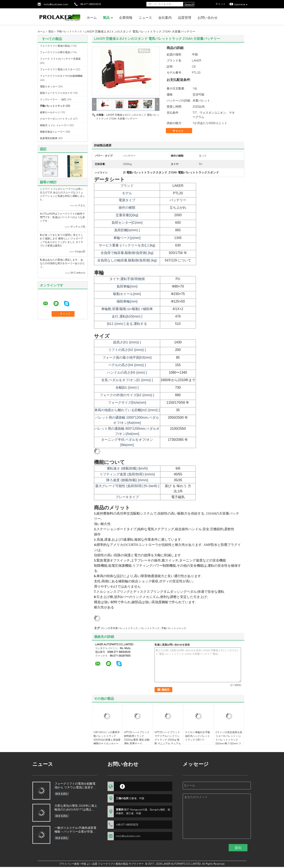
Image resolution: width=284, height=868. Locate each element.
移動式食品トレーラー (52, 132)
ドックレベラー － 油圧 (53, 99)
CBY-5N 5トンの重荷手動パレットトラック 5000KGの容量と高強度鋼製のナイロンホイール (107, 740)
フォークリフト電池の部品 (55, 46)
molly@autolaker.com (56, 4)
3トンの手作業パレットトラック (120, 628)
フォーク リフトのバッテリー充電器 (60, 59)
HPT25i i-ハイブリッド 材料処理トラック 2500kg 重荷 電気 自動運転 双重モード (137, 738)
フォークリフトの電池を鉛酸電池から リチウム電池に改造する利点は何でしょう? (75, 786)
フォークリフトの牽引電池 (55, 52)
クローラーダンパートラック (56, 119)
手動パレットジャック (174, 628)
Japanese (241, 4)
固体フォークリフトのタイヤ (56, 93)
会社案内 (165, 17)
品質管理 (185, 17)
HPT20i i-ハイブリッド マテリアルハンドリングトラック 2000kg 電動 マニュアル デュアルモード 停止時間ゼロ (168, 740)
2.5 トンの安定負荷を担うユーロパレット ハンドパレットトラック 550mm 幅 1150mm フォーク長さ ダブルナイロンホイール (229, 742)
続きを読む (62, 794)
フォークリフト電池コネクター (57, 69)
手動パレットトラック (69, 31)
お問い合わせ (208, 17)
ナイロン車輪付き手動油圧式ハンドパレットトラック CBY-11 (198, 736)
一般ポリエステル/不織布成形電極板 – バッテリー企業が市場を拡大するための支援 (75, 830)
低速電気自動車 (49, 138)
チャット (181, 131)
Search (189, 5)
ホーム (92, 17)
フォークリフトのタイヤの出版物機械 (61, 76)
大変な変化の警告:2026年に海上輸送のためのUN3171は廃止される (76, 808)
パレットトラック (150, 628)
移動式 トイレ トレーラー (54, 125)
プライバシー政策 (69, 864)
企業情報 (126, 17)
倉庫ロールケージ (50, 112)
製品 (106, 17)
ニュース (145, 17)
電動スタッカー (49, 86)
